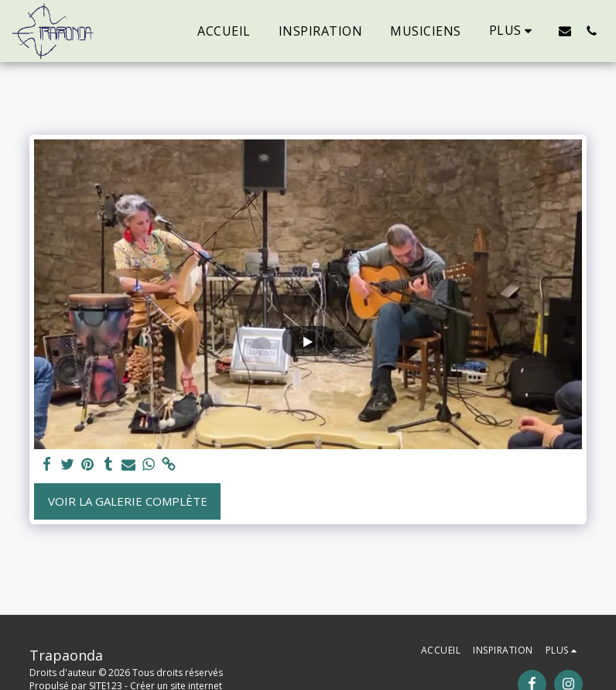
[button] (565, 31)
